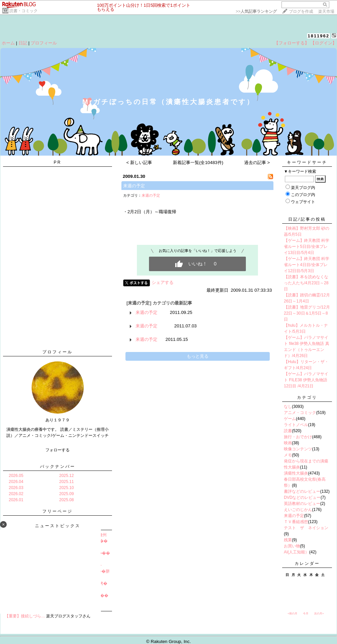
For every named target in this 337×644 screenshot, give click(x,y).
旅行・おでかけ (298, 437)
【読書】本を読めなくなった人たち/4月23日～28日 (306, 283)
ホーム (8, 43)
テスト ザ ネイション (306, 528)
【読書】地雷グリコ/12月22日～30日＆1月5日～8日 (307, 313)
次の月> (319, 614)
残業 (288, 540)
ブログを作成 (301, 11)
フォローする (58, 450)
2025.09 (66, 494)
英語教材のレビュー (302, 504)
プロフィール (44, 43)
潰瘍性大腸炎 (296, 473)
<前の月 (292, 614)
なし (288, 407)
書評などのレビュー (302, 491)
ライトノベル (296, 425)
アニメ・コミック (300, 413)
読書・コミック (24, 11)
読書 (288, 431)
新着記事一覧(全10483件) (198, 163)
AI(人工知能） (296, 552)
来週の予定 (134, 186)
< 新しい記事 (139, 163)
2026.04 (16, 482)
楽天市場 (326, 11)
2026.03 (16, 488)
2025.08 (66, 500)
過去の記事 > (257, 163)
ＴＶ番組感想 (296, 522)
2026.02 (16, 494)
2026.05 (16, 476)
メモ (288, 455)
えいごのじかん (298, 510)
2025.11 (66, 482)
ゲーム (290, 419)
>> (256, 11)
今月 (306, 614)
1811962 (319, 36)
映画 (288, 443)
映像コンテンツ (298, 449)
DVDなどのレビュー (302, 497)
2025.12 (66, 476)
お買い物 (292, 546)
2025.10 (66, 488)
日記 (23, 43)
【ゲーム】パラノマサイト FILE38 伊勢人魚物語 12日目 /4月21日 (306, 380)
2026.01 (16, 500)
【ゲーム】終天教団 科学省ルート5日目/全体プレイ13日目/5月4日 (307, 247)
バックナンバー (58, 466)
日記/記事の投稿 (307, 219)
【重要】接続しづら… (25, 616)
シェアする (163, 282)
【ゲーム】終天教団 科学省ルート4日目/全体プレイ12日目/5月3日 (307, 265)
